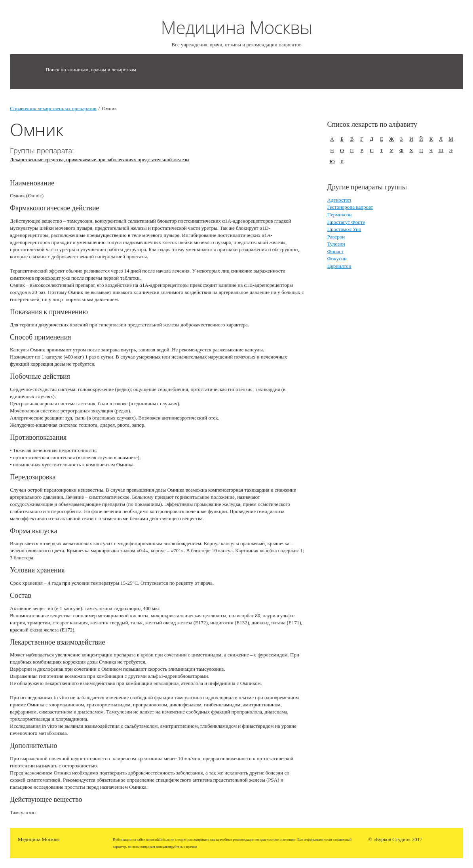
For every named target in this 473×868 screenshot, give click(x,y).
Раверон (336, 237)
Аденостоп (339, 200)
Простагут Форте (346, 222)
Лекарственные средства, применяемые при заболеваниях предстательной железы (100, 159)
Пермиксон (340, 215)
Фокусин (337, 258)
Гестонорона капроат (350, 207)
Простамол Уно (344, 229)
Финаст (335, 251)
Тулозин (336, 244)
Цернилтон (339, 266)
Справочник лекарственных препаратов (53, 108)
